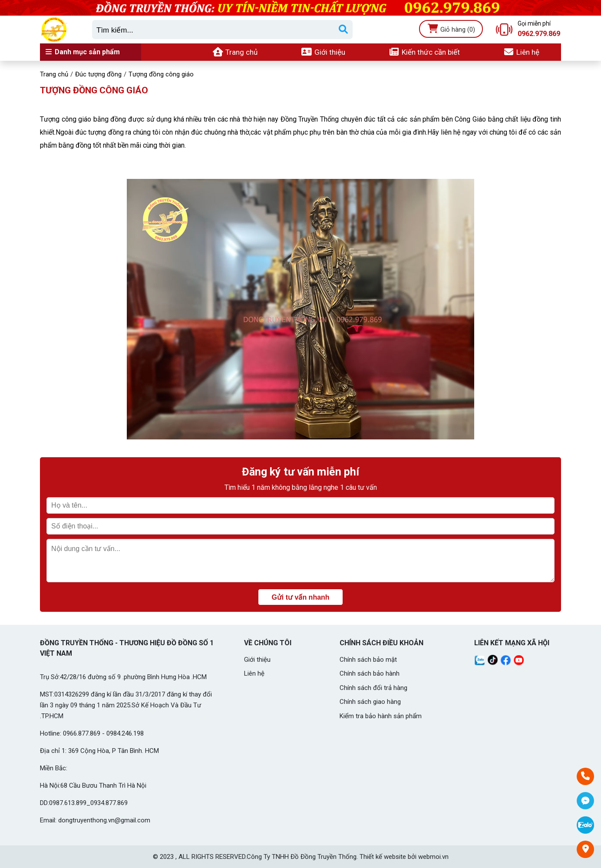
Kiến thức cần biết (424, 52)
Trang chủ (235, 52)
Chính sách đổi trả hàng (373, 688)
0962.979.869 (539, 34)
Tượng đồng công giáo (94, 90)
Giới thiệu (323, 52)
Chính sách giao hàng (370, 702)
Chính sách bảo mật (368, 660)
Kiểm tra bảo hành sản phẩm (381, 716)
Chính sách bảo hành (370, 673)
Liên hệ (521, 52)
